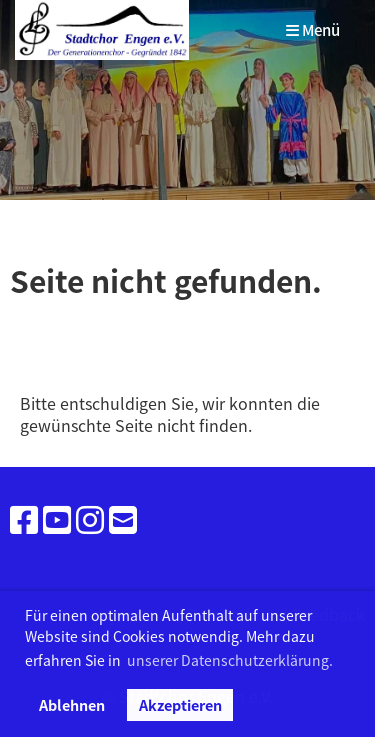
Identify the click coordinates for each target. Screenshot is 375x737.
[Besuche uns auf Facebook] (24, 518)
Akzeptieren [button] (180, 705)
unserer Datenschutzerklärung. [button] (230, 660)
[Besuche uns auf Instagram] (90, 518)
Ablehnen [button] (72, 705)
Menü (313, 30)
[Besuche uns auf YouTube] (57, 518)
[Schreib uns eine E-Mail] (123, 518)
